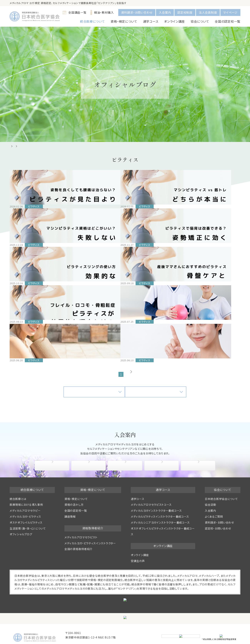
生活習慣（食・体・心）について (28, 513)
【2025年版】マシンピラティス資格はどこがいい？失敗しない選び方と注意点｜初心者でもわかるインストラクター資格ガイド (154, 213)
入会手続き (89, 451)
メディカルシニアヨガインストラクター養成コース (160, 507)
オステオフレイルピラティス (26, 507)
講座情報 (70, 501)
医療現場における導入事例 (26, 490)
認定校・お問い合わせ (218, 513)
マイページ (230, 12)
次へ (137, 359)
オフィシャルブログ (21, 519)
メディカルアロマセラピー (25, 496)
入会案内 (165, 12)
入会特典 (126, 451)
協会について (53, 451)
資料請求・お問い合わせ (137, 12)
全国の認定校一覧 (228, 21)
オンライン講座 (140, 540)
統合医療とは (18, 484)
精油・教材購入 (102, 12)
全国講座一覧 (74, 12)
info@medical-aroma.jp (82, 627)
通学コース (138, 484)
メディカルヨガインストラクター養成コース (156, 496)
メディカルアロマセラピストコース (151, 490)
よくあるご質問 (199, 451)
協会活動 (162, 451)
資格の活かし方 (74, 490)
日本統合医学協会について (221, 484)
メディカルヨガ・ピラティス (25, 501)
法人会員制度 (208, 12)
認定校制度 (185, 12)
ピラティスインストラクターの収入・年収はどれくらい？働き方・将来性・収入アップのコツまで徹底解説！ (35, 329)
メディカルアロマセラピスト (81, 522)
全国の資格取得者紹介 (78, 534)
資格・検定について (76, 484)
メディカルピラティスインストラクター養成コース (160, 501)
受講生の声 (138, 546)
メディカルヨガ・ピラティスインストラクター (90, 528)
